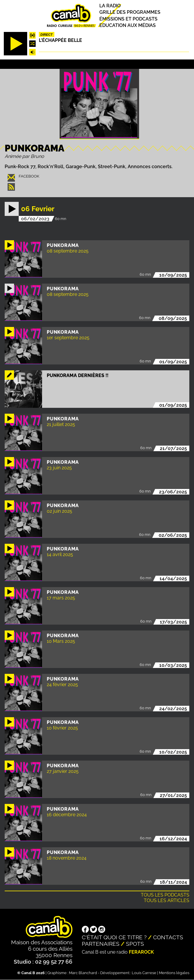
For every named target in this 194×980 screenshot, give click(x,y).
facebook (29, 176)
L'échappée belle (60, 40)
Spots (135, 944)
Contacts (168, 937)
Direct (46, 35)
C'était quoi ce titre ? (114, 937)
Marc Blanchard (83, 973)
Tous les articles (167, 900)
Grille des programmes (130, 12)
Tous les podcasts (165, 895)
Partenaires (101, 944)
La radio (110, 6)
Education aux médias (128, 25)
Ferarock (141, 952)
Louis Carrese (144, 973)
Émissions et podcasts (128, 19)
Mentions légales (174, 973)
